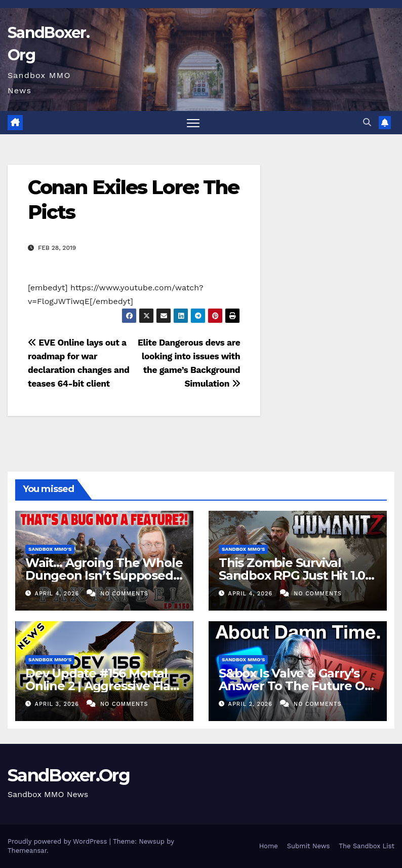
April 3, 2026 (58, 704)
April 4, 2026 (58, 594)
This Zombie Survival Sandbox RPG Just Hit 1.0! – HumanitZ (298, 575)
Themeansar (27, 851)
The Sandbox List (367, 846)
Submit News (309, 846)
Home (269, 846)
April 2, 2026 (252, 704)
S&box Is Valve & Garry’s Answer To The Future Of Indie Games (294, 686)
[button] (367, 122)
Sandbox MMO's (50, 549)
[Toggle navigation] (193, 123)
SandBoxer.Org (69, 775)
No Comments (124, 594)
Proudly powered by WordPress (58, 841)
